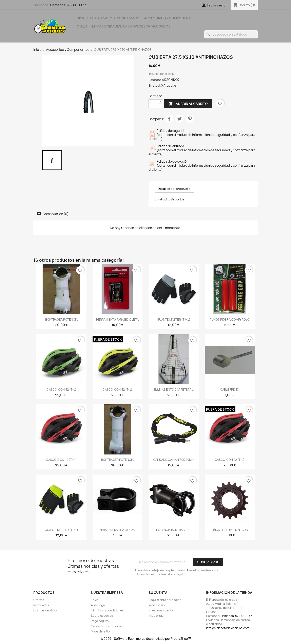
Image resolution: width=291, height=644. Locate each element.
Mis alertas (156, 616)
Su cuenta (158, 593)
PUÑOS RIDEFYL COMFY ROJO (230, 319)
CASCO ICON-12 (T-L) (61, 389)
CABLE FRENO (230, 389)
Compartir (169, 119)
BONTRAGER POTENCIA (61, 319)
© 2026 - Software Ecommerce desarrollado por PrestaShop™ (146, 639)
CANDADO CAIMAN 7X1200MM (174, 460)
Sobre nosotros (102, 616)
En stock (154, 85)
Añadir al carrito (188, 104)
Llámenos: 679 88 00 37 (68, 5)
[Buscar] (231, 34)
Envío (95, 600)
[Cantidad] (153, 104)
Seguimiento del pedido (165, 600)
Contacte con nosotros (107, 626)
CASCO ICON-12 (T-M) (61, 460)
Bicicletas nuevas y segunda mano (108, 18)
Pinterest (190, 119)
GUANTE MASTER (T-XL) (174, 319)
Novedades (41, 605)
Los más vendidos (46, 610)
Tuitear (179, 119)
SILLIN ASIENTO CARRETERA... (174, 389)
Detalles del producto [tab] (174, 189)
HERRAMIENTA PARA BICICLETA (117, 319)
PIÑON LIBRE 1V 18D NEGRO (230, 530)
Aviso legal (98, 605)
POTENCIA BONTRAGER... (174, 530)
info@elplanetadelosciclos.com (228, 628)
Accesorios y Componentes (169, 18)
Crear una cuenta (161, 610)
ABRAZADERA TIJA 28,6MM (117, 530)
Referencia (156, 80)
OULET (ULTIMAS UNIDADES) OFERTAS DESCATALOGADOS (124, 26)
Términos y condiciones (107, 610)
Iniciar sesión (158, 605)
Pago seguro (100, 621)
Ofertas (39, 600)
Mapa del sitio (100, 631)
